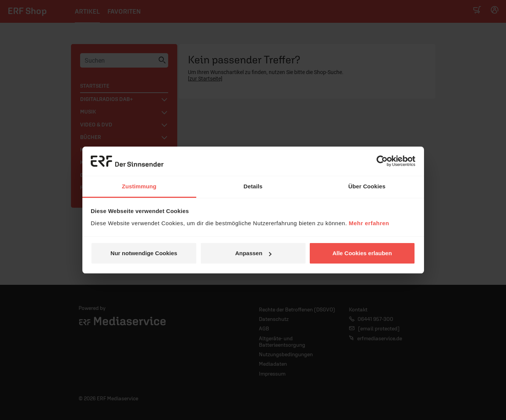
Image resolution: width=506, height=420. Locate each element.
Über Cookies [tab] (367, 186)
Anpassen (253, 253)
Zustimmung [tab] (139, 186)
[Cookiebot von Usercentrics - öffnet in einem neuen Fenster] (382, 161)
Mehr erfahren (369, 223)
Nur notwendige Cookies (144, 253)
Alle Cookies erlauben (362, 253)
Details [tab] (253, 186)
